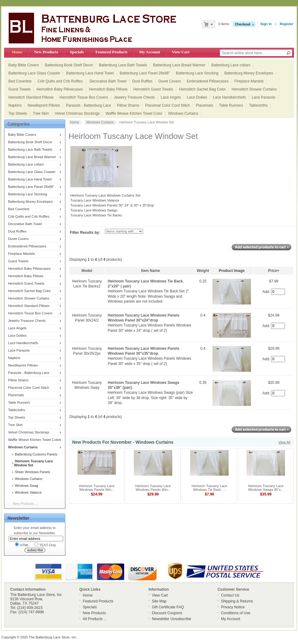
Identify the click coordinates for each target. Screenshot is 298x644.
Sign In (266, 24)
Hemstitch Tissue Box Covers (84, 97)
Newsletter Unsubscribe (171, 619)
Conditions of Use (236, 613)
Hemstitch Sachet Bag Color (202, 89)
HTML (22, 545)
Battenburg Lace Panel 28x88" (145, 73)
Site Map (159, 601)
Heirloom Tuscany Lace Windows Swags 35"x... (266, 488)
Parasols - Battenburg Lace (88, 105)
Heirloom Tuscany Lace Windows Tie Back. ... (210, 488)
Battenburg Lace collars (231, 65)
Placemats (204, 105)
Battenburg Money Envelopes (249, 73)
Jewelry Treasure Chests (134, 97)
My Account (149, 52)
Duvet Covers (170, 81)
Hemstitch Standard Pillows (31, 97)
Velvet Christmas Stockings (77, 113)
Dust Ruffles (142, 81)
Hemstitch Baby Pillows (108, 89)
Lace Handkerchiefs (230, 97)
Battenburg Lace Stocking (197, 73)
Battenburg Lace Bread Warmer (179, 65)
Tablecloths (258, 105)
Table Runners (231, 105)
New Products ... (25, 504)
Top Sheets (18, 113)
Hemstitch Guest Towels (153, 89)
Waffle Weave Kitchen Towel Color (134, 113)
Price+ (274, 271)
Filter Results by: (85, 233)
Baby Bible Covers (24, 65)
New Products (46, 52)
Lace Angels (171, 97)
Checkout (243, 24)
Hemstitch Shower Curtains (254, 89)
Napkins (15, 105)
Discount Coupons (167, 613)
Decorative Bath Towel (108, 81)
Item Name (151, 271)
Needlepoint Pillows (44, 105)
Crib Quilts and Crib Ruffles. (61, 81)
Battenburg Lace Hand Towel (90, 73)
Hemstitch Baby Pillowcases (60, 89)
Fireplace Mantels (249, 81)
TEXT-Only (45, 545)
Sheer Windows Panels (32, 472)
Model (87, 271)
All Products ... (95, 619)
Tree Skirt (41, 113)
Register (287, 24)
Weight (203, 271)
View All (284, 442)
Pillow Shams (128, 105)
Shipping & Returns (237, 601)
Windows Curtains (183, 113)
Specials (77, 52)
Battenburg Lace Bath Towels (123, 65)
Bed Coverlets (20, 81)
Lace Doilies (197, 97)
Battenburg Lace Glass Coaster (34, 73)
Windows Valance (28, 492)
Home (17, 52)
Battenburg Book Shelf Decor (69, 65)
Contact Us (230, 595)
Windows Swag (26, 486)
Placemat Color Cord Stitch (168, 105)
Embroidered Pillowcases (208, 81)
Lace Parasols (264, 97)
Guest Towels (20, 89)
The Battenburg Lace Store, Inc (53, 637)
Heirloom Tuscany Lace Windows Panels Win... (97, 488)
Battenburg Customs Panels (36, 454)
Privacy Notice (233, 607)
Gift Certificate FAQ (168, 607)
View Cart (181, 52)
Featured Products (111, 52)
